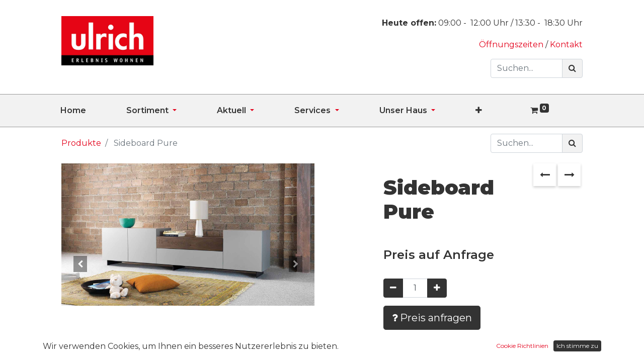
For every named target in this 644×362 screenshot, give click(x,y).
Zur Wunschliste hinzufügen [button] (457, 347)
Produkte (81, 143)
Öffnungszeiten (512, 44)
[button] (499, 111)
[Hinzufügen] (437, 288)
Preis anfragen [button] (432, 318)
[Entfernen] (393, 288)
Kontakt (566, 44)
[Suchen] (572, 68)
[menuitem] (93, 111)
